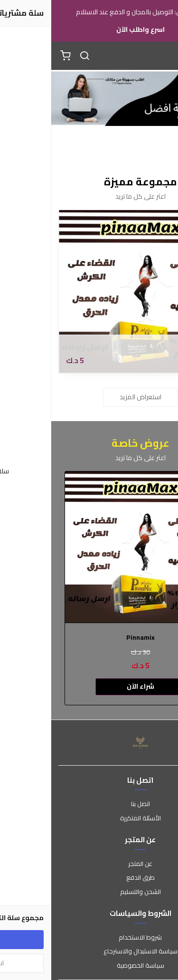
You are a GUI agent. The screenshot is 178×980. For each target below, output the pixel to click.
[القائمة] (164, 56)
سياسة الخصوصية (89, 966)
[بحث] (33, 56)
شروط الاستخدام (89, 938)
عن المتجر (89, 864)
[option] (89, 588)
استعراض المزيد (89, 397)
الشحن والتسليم (89, 892)
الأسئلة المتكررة (89, 818)
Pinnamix (149, 347)
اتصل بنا (89, 804)
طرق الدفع (89, 878)
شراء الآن (89, 686)
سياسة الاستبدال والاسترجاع (89, 951)
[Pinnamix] (89, 292)
